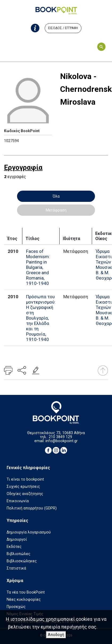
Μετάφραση (56, 210)
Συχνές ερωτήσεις (23, 487)
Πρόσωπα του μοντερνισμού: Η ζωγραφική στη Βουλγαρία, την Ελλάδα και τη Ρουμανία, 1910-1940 (41, 318)
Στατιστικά (16, 568)
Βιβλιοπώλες (18, 554)
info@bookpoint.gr (62, 441)
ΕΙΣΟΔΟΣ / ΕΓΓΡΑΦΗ (63, 28)
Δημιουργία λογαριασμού (29, 532)
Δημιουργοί (17, 539)
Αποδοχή (56, 635)
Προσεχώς (16, 607)
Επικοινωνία (18, 501)
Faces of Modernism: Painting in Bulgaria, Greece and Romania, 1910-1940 (38, 267)
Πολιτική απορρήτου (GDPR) (32, 508)
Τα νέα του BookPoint (26, 592)
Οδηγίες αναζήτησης (25, 494)
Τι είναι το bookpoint (25, 479)
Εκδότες (14, 547)
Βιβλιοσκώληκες (22, 561)
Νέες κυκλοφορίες (24, 600)
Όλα (56, 196)
